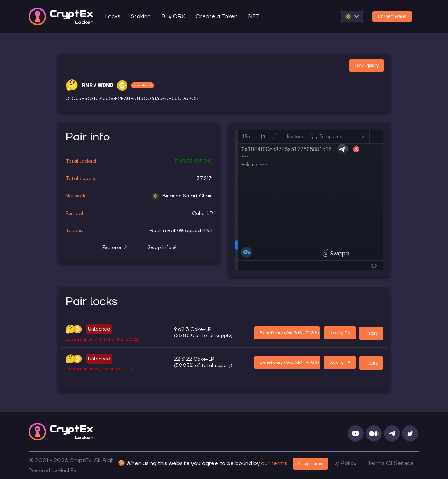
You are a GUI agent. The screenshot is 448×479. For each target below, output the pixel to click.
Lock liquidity (367, 65)
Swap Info (162, 248)
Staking (141, 16)
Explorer (114, 248)
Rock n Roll (163, 231)
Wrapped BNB (196, 231)
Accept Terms (310, 464)
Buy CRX (173, 16)
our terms (274, 463)
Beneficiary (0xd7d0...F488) (289, 333)
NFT (254, 16)
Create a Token (217, 16)
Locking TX (340, 333)
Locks (113, 16)
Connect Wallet (392, 16)
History (371, 333)
